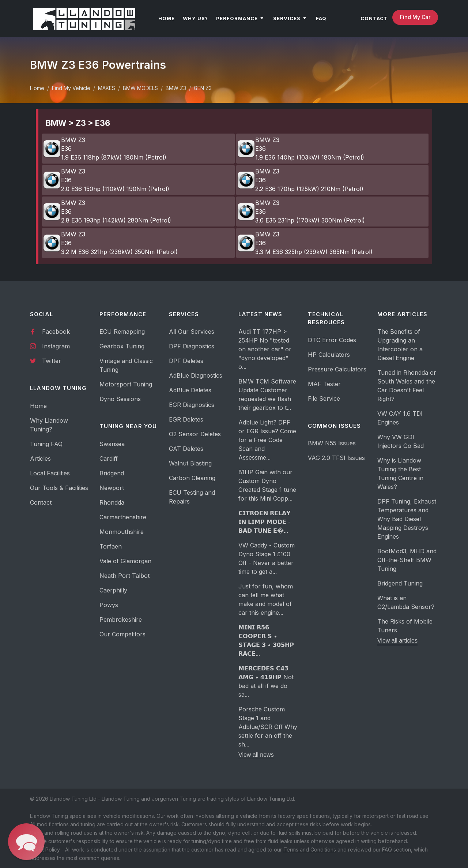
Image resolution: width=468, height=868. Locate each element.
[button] (27, 842)
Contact (41, 502)
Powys (109, 605)
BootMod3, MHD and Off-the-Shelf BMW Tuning (407, 560)
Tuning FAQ (46, 444)
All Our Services (192, 332)
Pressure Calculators (337, 369)
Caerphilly (113, 590)
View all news (256, 755)
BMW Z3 (176, 88)
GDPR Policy (45, 850)
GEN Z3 (203, 88)
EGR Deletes (186, 419)
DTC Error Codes (332, 340)
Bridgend (112, 473)
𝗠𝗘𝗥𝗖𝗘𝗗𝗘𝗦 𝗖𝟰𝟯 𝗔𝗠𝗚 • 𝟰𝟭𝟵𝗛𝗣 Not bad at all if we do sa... (266, 681)
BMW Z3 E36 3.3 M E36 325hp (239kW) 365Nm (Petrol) (305, 243)
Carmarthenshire (123, 517)
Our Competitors (122, 634)
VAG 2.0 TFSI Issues (336, 458)
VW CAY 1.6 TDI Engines (400, 418)
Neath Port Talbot (124, 576)
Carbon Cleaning (192, 478)
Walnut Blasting (190, 463)
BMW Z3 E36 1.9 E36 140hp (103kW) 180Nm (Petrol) (301, 149)
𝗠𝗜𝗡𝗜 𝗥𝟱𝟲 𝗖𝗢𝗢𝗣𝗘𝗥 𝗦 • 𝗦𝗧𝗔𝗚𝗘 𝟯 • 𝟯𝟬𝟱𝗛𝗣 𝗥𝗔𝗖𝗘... (266, 640)
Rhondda (112, 502)
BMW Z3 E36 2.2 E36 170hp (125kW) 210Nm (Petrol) (300, 180)
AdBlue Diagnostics (196, 375)
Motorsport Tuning (126, 384)
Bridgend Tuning (400, 583)
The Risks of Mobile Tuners (405, 626)
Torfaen (111, 546)
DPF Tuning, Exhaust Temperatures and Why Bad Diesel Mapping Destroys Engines (407, 519)
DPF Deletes (186, 361)
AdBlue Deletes (190, 390)
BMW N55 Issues (332, 443)
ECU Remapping (122, 332)
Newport (112, 488)
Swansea (112, 444)
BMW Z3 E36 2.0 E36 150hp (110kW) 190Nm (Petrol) (106, 180)
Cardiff (109, 459)
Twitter (46, 360)
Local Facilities (50, 473)
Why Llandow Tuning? (49, 425)
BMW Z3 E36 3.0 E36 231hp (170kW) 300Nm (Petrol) (301, 212)
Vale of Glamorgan (125, 561)
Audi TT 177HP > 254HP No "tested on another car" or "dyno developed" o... (265, 349)
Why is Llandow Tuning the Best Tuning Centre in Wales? (400, 474)
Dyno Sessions (120, 399)
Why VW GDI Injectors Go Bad (401, 441)
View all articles (397, 641)
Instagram (50, 346)
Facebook (50, 331)
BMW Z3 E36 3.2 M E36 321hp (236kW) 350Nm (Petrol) (110, 243)
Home (37, 88)
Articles (40, 459)
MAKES (107, 88)
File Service (324, 399)
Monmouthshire (122, 532)
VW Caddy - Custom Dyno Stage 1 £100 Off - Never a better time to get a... (267, 558)
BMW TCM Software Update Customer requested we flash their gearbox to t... (267, 394)
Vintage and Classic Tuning (126, 365)
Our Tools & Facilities (59, 488)
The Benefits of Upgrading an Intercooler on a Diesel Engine (400, 345)
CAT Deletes (186, 449)
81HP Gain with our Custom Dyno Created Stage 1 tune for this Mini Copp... (267, 485)
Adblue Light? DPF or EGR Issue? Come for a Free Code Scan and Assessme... (267, 440)
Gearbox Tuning (122, 346)
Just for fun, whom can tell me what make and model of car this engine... (266, 599)
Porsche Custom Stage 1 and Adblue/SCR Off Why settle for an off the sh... (268, 727)
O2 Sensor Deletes (195, 434)
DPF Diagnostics (192, 346)
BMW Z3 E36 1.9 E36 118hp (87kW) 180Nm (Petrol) (105, 149)
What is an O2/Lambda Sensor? (406, 602)
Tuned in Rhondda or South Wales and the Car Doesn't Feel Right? (407, 386)
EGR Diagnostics (192, 405)
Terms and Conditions (310, 850)
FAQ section (397, 850)
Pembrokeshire (121, 620)
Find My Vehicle (71, 88)
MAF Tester (324, 384)
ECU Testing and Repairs (192, 497)
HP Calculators (329, 355)
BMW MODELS (140, 88)
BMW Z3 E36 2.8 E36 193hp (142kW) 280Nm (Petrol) (107, 212)
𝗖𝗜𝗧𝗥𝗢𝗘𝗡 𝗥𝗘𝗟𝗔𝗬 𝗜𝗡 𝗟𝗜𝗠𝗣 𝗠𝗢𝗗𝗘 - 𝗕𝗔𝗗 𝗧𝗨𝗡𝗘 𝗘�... (265, 522)
